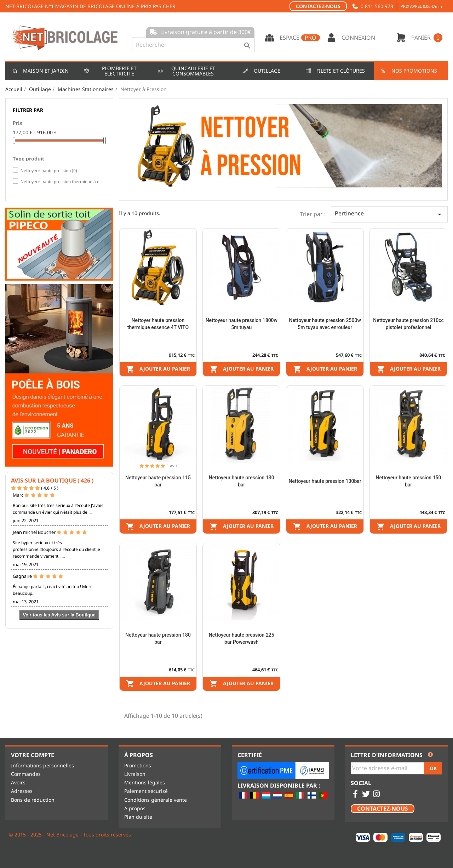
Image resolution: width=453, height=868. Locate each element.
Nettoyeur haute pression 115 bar (158, 481)
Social (361, 783)
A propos (135, 808)
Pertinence (389, 214)
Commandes (26, 774)
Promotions (138, 765)
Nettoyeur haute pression (49, 171)
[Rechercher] (193, 45)
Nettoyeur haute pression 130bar (325, 481)
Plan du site (138, 817)
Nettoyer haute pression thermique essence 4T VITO (158, 324)
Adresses (22, 791)
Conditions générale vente (156, 800)
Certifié (250, 755)
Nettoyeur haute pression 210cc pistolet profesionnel (408, 324)
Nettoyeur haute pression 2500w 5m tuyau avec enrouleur (325, 324)
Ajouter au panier (158, 369)
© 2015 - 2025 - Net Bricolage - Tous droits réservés (70, 835)
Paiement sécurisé (146, 791)
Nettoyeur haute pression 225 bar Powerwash (242, 638)
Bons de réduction (33, 800)
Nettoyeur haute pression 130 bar (242, 481)
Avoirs (18, 782)
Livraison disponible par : (279, 786)
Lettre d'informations (387, 755)
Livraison (135, 774)
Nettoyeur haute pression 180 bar (158, 638)
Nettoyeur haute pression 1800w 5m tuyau (242, 324)
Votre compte (33, 755)
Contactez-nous (318, 6)
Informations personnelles (42, 765)
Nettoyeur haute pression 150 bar (409, 481)
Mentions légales (145, 782)
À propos (139, 755)
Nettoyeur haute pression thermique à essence (62, 182)
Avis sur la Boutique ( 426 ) (52, 480)
